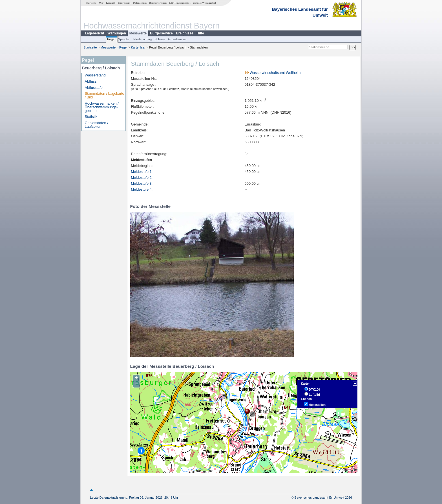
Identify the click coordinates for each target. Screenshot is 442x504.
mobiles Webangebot (205, 3)
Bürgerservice (161, 33)
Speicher (124, 39)
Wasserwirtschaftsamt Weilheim (275, 73)
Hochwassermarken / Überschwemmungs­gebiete (102, 107)
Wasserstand (95, 75)
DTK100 (315, 389)
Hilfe (200, 33)
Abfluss (91, 81)
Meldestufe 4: (142, 189)
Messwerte (138, 33)
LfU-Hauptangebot (180, 3)
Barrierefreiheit (158, 3)
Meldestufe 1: (142, 172)
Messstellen (317, 405)
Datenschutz (140, 3)
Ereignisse (185, 33)
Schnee (160, 39)
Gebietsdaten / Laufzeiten (97, 125)
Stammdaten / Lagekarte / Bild (105, 95)
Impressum (124, 3)
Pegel (111, 39)
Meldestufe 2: (142, 178)
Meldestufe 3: (142, 183)
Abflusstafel (94, 88)
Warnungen (117, 33)
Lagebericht (94, 33)
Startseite (91, 3)
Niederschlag (142, 39)
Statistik (91, 117)
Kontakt (111, 3)
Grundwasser (177, 39)
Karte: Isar (138, 47)
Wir (101, 3)
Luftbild (314, 395)
